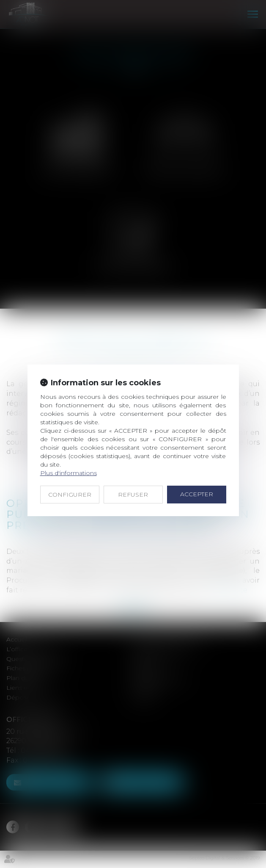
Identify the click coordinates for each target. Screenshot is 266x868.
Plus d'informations (69, 473)
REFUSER (133, 495)
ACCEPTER (197, 494)
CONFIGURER (70, 495)
